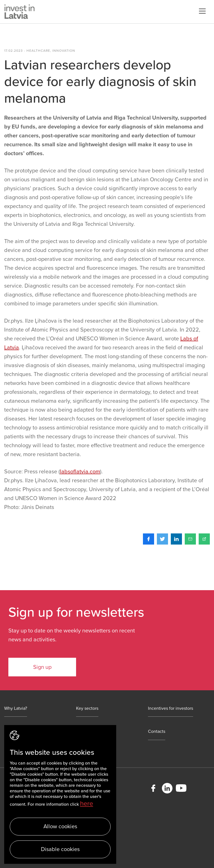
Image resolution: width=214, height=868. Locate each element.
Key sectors (87, 709)
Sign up (42, 667)
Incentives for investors (171, 709)
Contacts (157, 732)
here (87, 804)
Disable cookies (60, 849)
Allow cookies (60, 827)
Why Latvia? (16, 709)
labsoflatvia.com (80, 472)
